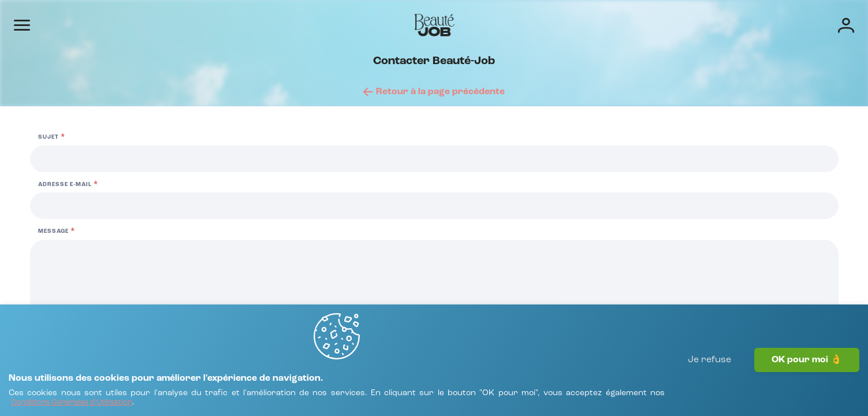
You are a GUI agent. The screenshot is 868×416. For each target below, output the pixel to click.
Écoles (580, 24)
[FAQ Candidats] (81, 326)
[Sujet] (665, 226)
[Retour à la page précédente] (434, 122)
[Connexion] (789, 25)
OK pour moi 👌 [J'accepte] (807, 384)
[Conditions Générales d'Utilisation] (146, 397)
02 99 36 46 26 (336, 224)
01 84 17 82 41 (124, 263)
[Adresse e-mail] (665, 274)
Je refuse (709, 384)
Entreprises (525, 24)
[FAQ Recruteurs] (85, 341)
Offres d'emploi (452, 24)
